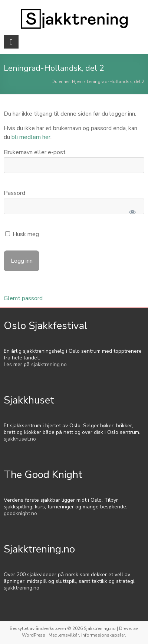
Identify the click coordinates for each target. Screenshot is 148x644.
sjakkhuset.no (20, 439)
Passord (14, 193)
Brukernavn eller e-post (35, 152)
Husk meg (22, 234)
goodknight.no (20, 513)
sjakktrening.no (49, 364)
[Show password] (132, 212)
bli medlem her (31, 137)
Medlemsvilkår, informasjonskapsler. (87, 635)
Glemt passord (23, 298)
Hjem (77, 82)
